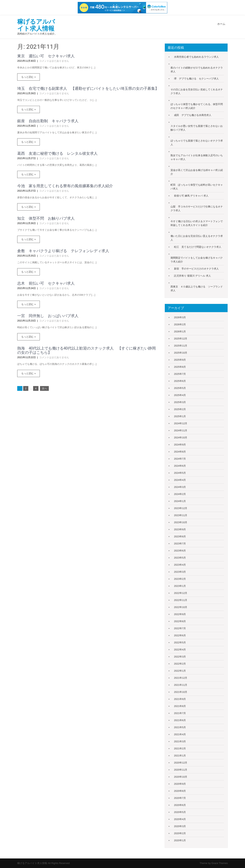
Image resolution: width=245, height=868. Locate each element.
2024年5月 (180, 473)
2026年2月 (180, 324)
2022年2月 (180, 664)
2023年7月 (180, 544)
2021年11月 (181, 685)
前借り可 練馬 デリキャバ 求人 (191, 196)
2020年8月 (180, 791)
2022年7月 (180, 628)
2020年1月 (180, 840)
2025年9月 (180, 360)
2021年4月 (180, 734)
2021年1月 (180, 756)
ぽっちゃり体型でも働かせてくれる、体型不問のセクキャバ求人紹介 (197, 106)
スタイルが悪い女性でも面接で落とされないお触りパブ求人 (197, 128)
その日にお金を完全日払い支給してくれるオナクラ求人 (197, 91)
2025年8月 (180, 367)
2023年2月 (180, 579)
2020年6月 (180, 805)
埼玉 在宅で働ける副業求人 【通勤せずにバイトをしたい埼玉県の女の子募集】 (88, 88)
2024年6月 (180, 466)
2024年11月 (181, 430)
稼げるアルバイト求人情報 (36, 25)
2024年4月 (180, 480)
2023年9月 (180, 529)
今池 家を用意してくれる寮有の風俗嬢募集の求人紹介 (65, 186)
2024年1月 (180, 501)
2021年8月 (180, 706)
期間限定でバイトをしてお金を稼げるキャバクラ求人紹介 (197, 260)
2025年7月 (180, 374)
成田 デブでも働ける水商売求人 (193, 115)
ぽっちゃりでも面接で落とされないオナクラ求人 (197, 143)
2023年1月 (180, 586)
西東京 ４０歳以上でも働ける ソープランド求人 (197, 289)
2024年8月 (180, 452)
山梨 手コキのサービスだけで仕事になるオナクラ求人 (197, 208)
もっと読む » (29, 77)
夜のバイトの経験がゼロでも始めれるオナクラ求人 (197, 70)
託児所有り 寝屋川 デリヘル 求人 (192, 276)
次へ (44, 388)
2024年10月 (181, 438)
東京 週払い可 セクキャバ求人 (46, 56)
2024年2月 (180, 494)
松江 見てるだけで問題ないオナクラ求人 (198, 247)
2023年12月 (181, 508)
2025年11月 (181, 346)
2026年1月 (180, 332)
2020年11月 (181, 770)
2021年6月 (180, 720)
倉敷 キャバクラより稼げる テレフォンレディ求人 (63, 251)
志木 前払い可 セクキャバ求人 (46, 283)
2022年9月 (180, 614)
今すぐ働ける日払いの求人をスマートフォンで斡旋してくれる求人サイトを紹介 (197, 223)
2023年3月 (180, 572)
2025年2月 (180, 409)
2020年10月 (181, 777)
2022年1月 (180, 671)
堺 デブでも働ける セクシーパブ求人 (196, 79)
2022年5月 (180, 642)
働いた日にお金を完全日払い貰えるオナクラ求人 (197, 238)
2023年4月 (180, 565)
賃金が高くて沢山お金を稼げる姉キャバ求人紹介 (197, 172)
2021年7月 (180, 713)
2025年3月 (180, 402)
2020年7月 (180, 798)
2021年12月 (181, 678)
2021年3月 (180, 741)
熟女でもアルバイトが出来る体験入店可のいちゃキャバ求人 (197, 157)
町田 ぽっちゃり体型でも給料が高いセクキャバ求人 (197, 187)
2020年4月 (180, 819)
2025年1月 (180, 416)
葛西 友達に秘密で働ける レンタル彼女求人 (57, 153)
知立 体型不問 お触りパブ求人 (46, 218)
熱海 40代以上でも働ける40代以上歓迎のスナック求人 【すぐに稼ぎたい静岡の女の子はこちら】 (87, 350)
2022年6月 (180, 635)
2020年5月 (180, 812)
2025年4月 (180, 395)
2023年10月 (181, 522)
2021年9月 (180, 699)
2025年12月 (181, 339)
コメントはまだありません (54, 61)
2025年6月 (180, 381)
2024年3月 (180, 487)
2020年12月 (181, 763)
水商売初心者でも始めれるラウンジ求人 (196, 57)
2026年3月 (180, 317)
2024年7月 (180, 459)
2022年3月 (180, 657)
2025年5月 (180, 388)
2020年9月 (180, 784)
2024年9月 (180, 445)
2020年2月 (180, 833)
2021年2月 (180, 749)
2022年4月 (180, 650)
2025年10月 (181, 353)
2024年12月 (181, 423)
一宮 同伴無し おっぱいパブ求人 (48, 316)
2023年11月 (181, 515)
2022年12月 (181, 593)
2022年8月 (180, 621)
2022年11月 (181, 600)
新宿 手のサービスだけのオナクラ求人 (196, 269)
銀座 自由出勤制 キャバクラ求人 (48, 121)
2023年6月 (180, 551)
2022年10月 (181, 607)
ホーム (221, 24)
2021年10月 (181, 692)
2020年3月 (180, 826)
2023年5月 (180, 558)
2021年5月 (180, 727)
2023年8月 (180, 536)
